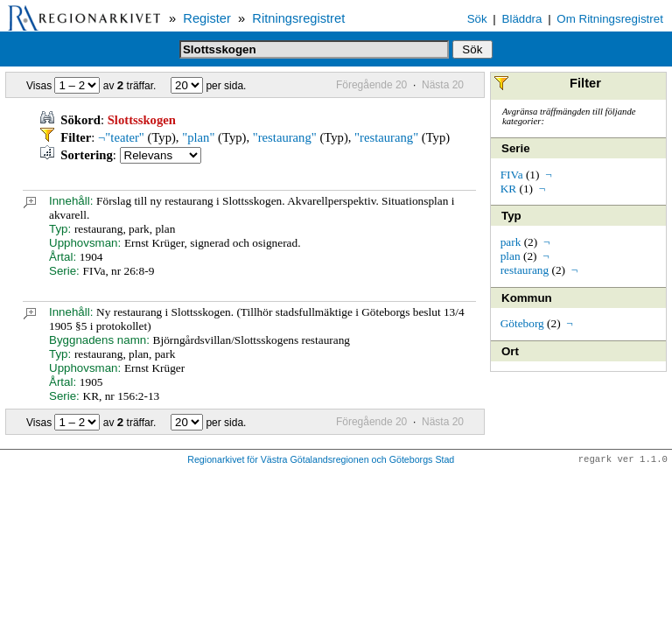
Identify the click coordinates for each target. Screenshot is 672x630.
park (511, 242)
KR (509, 189)
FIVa (512, 175)
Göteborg (522, 323)
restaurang (525, 270)
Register (207, 18)
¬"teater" (121, 137)
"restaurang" (285, 137)
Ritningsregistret (298, 18)
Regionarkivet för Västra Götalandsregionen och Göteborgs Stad (321, 460)
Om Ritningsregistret (609, 19)
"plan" (198, 137)
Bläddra (522, 19)
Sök (477, 19)
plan (511, 256)
